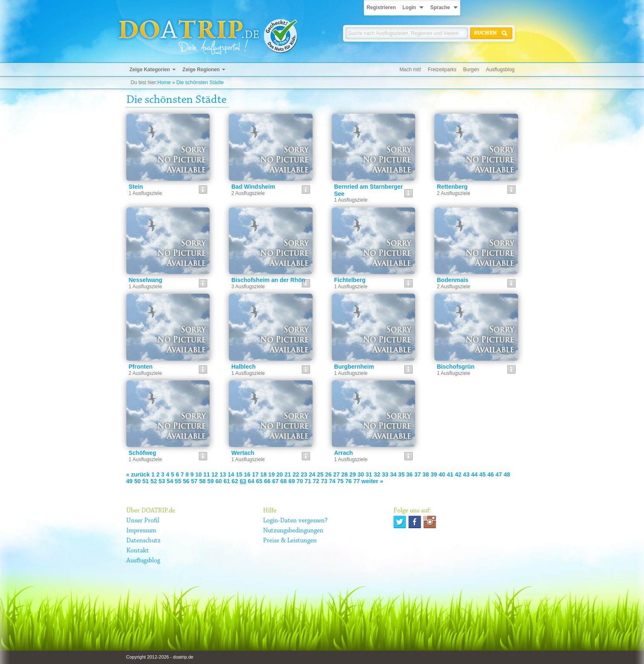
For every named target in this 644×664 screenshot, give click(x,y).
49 (130, 481)
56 (186, 481)
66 (267, 481)
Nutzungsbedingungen (293, 531)
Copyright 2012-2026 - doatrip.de (160, 657)
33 (385, 474)
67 (276, 481)
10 (198, 474)
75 (341, 481)
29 (353, 474)
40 (442, 474)
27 (336, 474)
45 (483, 474)
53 (162, 481)
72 (316, 481)
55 (178, 481)
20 (280, 474)
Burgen (471, 70)
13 (223, 474)
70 (300, 481)
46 (491, 474)
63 (243, 481)
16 (247, 474)
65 (259, 481)
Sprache (440, 7)
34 (393, 474)
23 (304, 474)
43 (466, 474)
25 (320, 474)
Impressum (141, 531)
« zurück (138, 474)
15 (239, 474)
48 (507, 474)
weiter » (372, 481)
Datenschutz (143, 541)
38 (426, 474)
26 (328, 474)
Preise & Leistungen (290, 541)
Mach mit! (410, 70)
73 (324, 481)
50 (138, 481)
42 (458, 474)
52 (154, 481)
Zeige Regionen (201, 70)
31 (369, 474)
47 (499, 474)
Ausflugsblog (500, 70)
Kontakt (138, 551)
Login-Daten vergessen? (295, 521)
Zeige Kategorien (150, 70)
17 (256, 474)
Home (164, 82)
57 (194, 481)
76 (348, 481)
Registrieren (381, 7)
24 (312, 474)
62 (235, 481)
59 (210, 481)
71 (308, 481)
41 (450, 474)
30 (361, 474)
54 (170, 481)
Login (409, 7)
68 (283, 481)
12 (215, 474)
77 (357, 481)
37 (418, 474)
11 (207, 474)
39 (434, 474)
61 (227, 481)
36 (410, 474)
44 (474, 474)
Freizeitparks (442, 70)
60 (219, 481)
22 (296, 474)
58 (203, 481)
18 (263, 474)
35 (401, 474)
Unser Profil (143, 521)
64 (251, 481)
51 (145, 481)
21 (288, 474)
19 (272, 474)
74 (332, 481)
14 (231, 474)
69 (292, 481)
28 (345, 474)
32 (377, 474)
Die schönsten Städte (200, 82)
